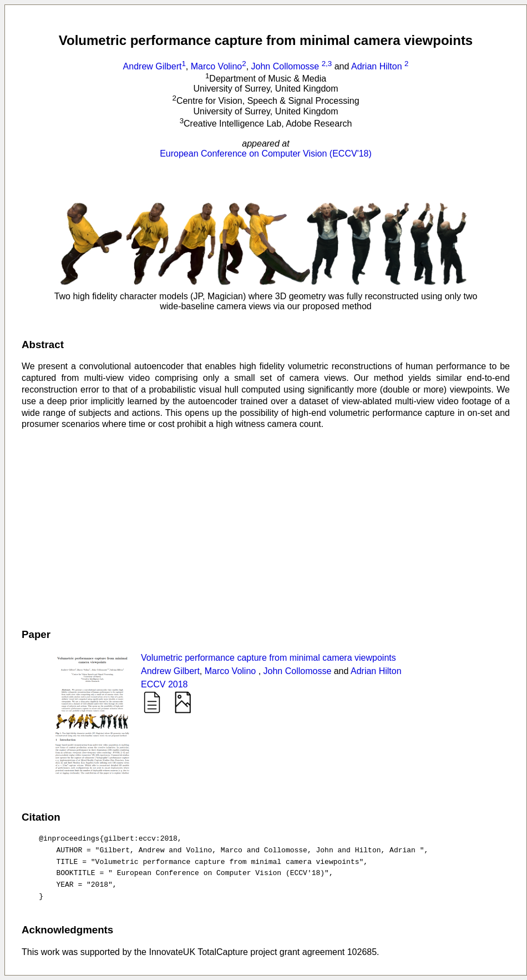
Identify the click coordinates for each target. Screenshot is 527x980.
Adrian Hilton (380, 66)
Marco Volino (219, 66)
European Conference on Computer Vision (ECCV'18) (266, 154)
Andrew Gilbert (154, 66)
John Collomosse (293, 66)
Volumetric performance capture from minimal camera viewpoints (268, 658)
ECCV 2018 (164, 684)
